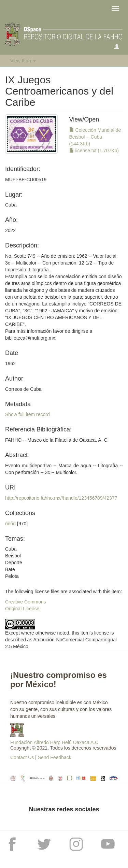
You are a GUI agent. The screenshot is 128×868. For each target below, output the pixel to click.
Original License (22, 609)
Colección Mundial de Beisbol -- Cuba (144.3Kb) (95, 137)
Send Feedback (55, 757)
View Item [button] (23, 61)
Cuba (11, 205)
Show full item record (27, 414)
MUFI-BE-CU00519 (26, 180)
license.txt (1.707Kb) (94, 151)
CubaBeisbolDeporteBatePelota (14, 563)
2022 (10, 230)
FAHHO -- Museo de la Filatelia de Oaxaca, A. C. (57, 440)
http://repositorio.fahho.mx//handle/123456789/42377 (61, 498)
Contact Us (22, 757)
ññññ (10, 524)
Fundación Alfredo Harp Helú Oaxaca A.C (54, 742)
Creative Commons (26, 602)
